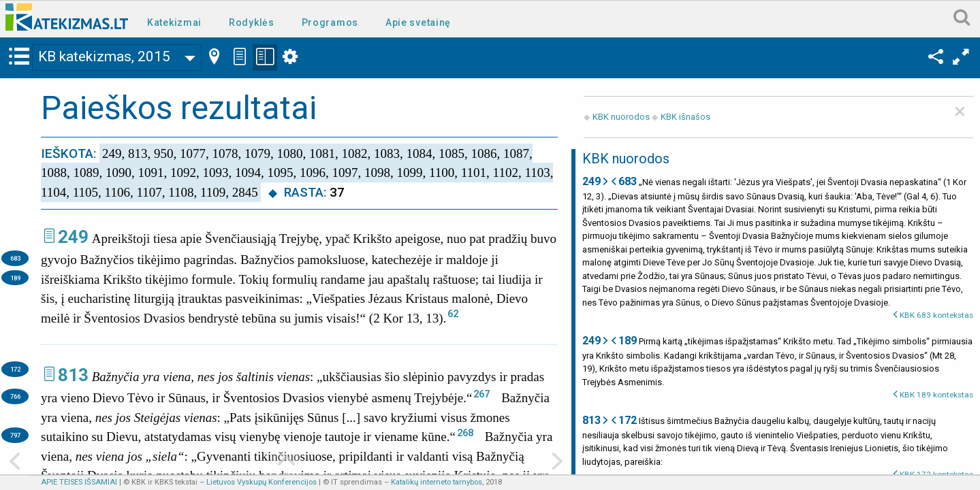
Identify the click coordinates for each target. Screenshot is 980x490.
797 (15, 435)
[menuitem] (177, 21)
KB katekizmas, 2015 (104, 56)
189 (15, 278)
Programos (330, 22)
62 (453, 314)
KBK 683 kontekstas (936, 315)
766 (15, 396)
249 (73, 237)
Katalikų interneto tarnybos (437, 482)
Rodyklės (252, 22)
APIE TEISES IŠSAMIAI (79, 482)
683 (15, 258)
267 (481, 394)
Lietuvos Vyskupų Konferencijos (262, 482)
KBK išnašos (685, 117)
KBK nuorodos (621, 117)
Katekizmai (174, 22)
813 (73, 375)
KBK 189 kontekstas (936, 395)
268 (465, 433)
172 (15, 369)
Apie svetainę (418, 22)
